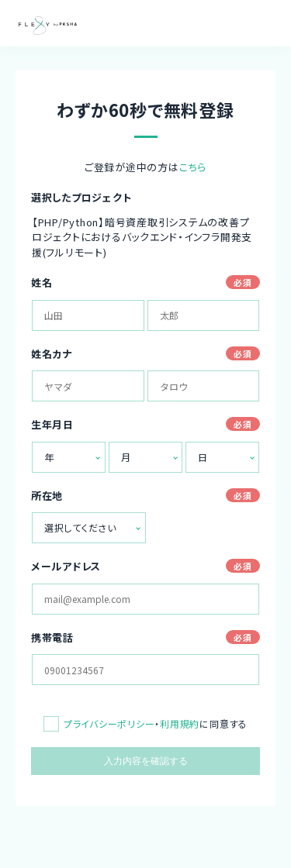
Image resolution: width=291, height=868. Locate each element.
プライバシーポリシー (109, 723)
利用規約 (180, 723)
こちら (193, 167)
